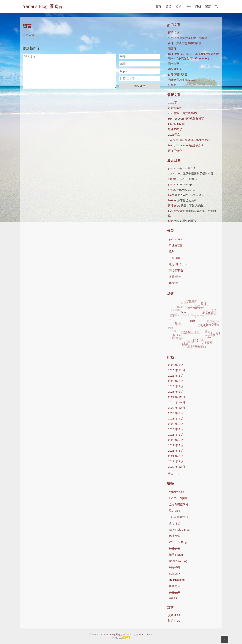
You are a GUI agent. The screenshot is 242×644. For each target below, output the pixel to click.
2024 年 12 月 (177, 397)
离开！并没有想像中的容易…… (187, 43)
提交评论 (140, 86)
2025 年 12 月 (177, 370)
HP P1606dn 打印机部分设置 (186, 119)
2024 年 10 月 (177, 402)
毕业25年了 (175, 129)
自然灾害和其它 (178, 74)
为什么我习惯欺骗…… (182, 80)
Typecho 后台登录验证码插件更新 (189, 140)
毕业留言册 (176, 245)
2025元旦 (174, 135)
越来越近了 (175, 69)
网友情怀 (174, 283)
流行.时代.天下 (178, 264)
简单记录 (174, 32)
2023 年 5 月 (176, 418)
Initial (149, 635)
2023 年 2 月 (176, 429)
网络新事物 (176, 270)
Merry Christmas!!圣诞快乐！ (186, 145)
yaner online (177, 239)
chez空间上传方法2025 (182, 113)
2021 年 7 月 (176, 445)
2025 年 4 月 (176, 386)
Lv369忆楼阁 (176, 211)
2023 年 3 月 (176, 424)
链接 (179, 6)
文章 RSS (174, 615)
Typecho (140, 635)
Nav (188, 6)
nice (171, 195)
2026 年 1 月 (176, 365)
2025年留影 (175, 108)
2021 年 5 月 (176, 451)
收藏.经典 (175, 277)
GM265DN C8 (177, 124)
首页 (158, 6)
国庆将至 (174, 64)
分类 (169, 6)
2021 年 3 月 (176, 456)
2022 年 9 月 (176, 440)
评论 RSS (174, 621)
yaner (172, 168)
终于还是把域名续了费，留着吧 (187, 38)
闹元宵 (172, 49)
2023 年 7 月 (176, 413)
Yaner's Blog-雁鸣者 (43, 6)
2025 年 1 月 (176, 392)
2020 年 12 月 (177, 467)
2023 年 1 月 (176, 435)
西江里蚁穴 (175, 151)
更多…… (174, 474)
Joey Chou (175, 173)
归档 (198, 6)
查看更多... (174, 598)
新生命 (172, 85)
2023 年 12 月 (177, 408)
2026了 (172, 102)
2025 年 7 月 (176, 381)
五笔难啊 (174, 258)
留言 (208, 6)
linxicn (172, 200)
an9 (170, 221)
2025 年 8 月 (176, 376)
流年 (172, 252)
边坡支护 (174, 206)
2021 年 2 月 (176, 461)
